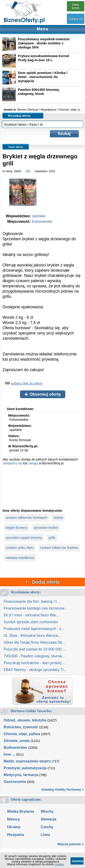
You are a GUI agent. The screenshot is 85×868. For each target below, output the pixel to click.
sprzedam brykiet (46, 528)
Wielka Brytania (21, 811)
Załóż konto (76, 6)
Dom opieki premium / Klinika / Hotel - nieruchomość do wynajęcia (43, 77)
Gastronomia (15, 782)
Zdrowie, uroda (17, 741)
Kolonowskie (42, 221)
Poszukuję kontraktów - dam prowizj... (34, 663)
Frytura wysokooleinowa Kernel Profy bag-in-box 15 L (44, 58)
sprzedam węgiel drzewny (24, 538)
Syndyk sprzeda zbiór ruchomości (31, 622)
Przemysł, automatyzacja (25, 768)
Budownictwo (15, 748)
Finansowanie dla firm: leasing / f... (32, 601)
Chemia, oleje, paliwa (22, 734)
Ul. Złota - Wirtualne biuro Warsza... (32, 636)
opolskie (39, 216)
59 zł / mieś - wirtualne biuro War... (31, 615)
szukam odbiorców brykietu (59, 548)
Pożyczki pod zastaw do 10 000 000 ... (35, 649)
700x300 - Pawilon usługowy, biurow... (34, 656)
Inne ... (9, 754)
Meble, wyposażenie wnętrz (27, 761)
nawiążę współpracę (20, 558)
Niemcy (13, 819)
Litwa (45, 835)
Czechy (47, 827)
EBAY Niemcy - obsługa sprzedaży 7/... (35, 670)
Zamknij (78, 861)
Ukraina (14, 827)
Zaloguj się (76, 19)
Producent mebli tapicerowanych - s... (34, 629)
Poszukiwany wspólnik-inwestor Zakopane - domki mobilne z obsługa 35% (44, 43)
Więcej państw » (70, 844)
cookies (59, 864)
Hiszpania (16, 835)
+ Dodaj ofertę (42, 582)
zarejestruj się (12, 463)
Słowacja (48, 819)
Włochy (47, 811)
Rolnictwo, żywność (21, 727)
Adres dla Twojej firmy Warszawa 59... (34, 642)
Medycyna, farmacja (21, 775)
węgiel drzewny (17, 528)
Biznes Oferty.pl (28, 110)
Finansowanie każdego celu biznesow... (35, 608)
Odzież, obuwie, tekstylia (25, 720)
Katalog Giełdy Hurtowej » (63, 789)
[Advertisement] (42, 486)
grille (52, 538)
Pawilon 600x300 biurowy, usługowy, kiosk (39, 92)
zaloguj (33, 463)
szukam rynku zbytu (20, 548)
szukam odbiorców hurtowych (27, 518)
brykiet (58, 518)
